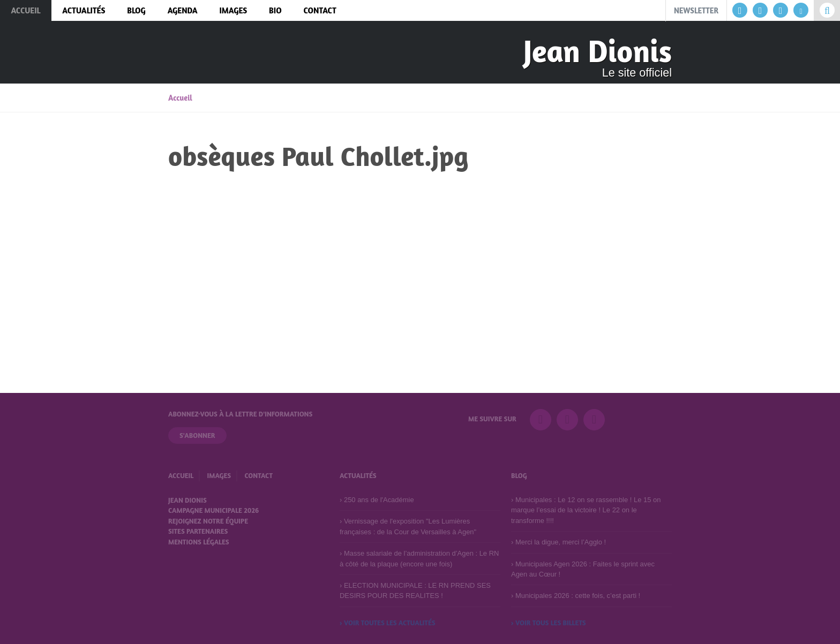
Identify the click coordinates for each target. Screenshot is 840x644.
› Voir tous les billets (549, 623)
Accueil (180, 98)
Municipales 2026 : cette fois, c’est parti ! (578, 596)
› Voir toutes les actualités (388, 623)
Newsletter (696, 10)
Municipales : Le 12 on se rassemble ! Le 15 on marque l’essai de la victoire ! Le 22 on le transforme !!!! (586, 510)
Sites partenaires (198, 531)
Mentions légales (199, 542)
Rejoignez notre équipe (208, 521)
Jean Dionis (598, 51)
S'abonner (197, 435)
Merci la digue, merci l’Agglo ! (561, 542)
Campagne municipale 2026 (213, 510)
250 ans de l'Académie (379, 500)
